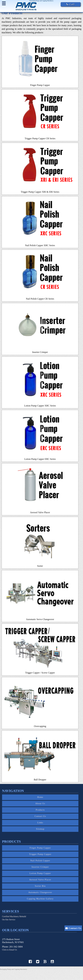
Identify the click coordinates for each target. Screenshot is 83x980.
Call (71, 4)
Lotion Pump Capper (40, 873)
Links (40, 823)
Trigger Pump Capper (40, 854)
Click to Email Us (10, 950)
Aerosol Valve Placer (40, 880)
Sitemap (40, 829)
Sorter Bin (40, 886)
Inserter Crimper (40, 867)
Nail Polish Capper (40, 861)
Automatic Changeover (40, 892)
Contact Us (40, 816)
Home (40, 797)
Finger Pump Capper (40, 848)
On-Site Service (9, 920)
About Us (40, 804)
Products (40, 810)
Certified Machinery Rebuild (14, 916)
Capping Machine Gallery (40, 899)
